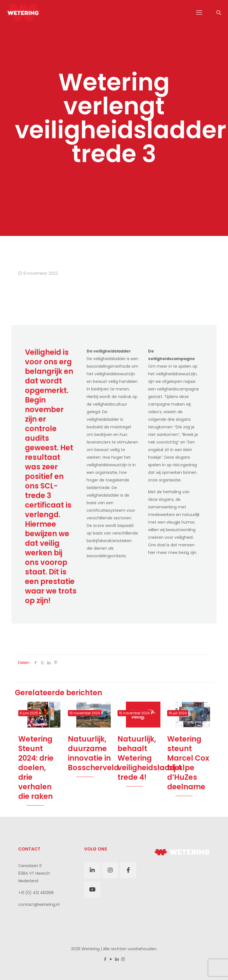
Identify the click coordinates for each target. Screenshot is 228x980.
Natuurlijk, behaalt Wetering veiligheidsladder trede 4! (150, 758)
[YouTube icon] (111, 959)
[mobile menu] (199, 13)
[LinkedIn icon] (117, 959)
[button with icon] (92, 870)
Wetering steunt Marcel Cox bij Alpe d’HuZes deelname (188, 763)
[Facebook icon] (105, 959)
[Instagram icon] (123, 959)
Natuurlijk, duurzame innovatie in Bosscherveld (93, 753)
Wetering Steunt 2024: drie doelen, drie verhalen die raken (36, 768)
